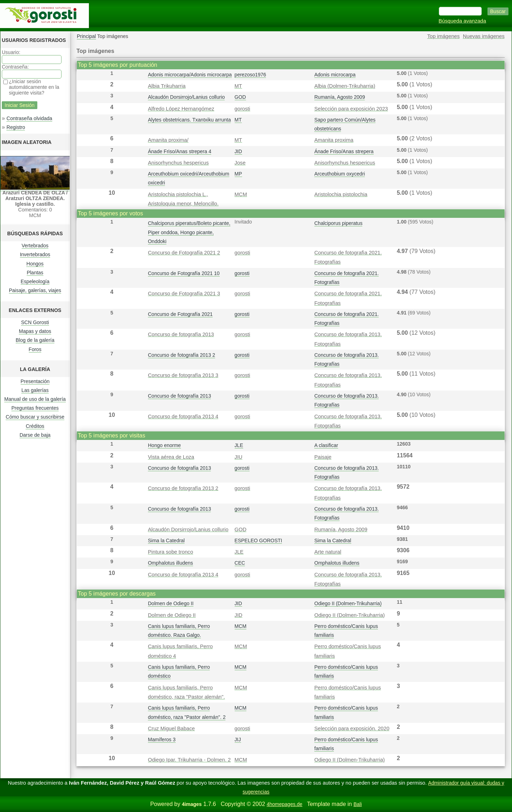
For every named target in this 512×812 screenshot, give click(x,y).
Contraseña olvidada (29, 118)
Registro (16, 127)
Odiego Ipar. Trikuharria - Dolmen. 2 (189, 760)
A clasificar (326, 445)
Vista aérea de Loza (171, 457)
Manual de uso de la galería (35, 399)
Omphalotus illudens (170, 563)
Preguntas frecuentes (35, 408)
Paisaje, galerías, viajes (35, 290)
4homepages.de (284, 804)
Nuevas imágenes (484, 36)
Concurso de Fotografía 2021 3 (184, 294)
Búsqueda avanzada (463, 21)
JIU (239, 457)
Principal (86, 36)
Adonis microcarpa (335, 75)
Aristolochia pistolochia (341, 194)
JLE (239, 445)
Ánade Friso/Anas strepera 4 (180, 151)
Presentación (35, 381)
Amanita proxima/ (168, 140)
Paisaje (323, 457)
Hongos (35, 264)
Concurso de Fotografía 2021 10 (184, 273)
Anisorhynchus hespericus (178, 163)
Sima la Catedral (166, 541)
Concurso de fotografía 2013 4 (183, 416)
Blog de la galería (35, 340)
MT (238, 86)
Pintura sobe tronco (170, 552)
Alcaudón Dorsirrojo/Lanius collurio (186, 97)
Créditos (35, 426)
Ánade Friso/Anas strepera (344, 151)
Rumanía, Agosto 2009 (340, 97)
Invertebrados (35, 254)
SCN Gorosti (35, 322)
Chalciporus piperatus (338, 223)
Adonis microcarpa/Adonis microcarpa (190, 75)
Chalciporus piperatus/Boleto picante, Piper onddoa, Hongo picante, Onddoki (189, 232)
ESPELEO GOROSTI (258, 541)
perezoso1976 (250, 75)
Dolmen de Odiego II (171, 603)
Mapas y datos (35, 331)
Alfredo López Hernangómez (181, 109)
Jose (240, 163)
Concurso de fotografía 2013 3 (183, 375)
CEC (240, 563)
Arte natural (328, 552)
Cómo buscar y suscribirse (35, 417)
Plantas (35, 273)
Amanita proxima (334, 140)
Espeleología (35, 281)
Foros (35, 349)
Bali (358, 804)
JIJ (238, 740)
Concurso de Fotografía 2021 (180, 314)
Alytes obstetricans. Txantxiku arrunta (189, 120)
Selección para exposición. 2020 (352, 728)
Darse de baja (35, 435)
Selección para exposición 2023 (351, 109)
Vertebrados (35, 246)
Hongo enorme (164, 445)
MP (238, 174)
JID (238, 151)
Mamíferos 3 (162, 740)
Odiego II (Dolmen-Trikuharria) (348, 603)
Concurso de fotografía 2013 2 (182, 355)
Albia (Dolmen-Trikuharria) (345, 86)
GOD (240, 97)
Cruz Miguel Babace (171, 728)
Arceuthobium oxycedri (340, 174)
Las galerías (35, 390)
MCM (241, 194)
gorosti (242, 109)
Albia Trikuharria (167, 86)
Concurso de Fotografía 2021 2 (184, 253)
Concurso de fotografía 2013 (181, 334)
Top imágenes (444, 36)
